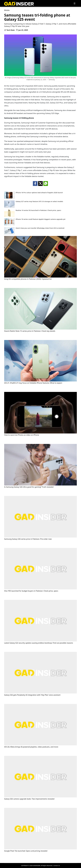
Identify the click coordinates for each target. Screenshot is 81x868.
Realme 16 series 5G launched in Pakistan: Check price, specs (38, 210)
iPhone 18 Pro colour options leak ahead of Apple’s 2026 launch (39, 193)
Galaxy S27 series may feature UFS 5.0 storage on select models (39, 201)
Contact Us (57, 866)
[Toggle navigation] (75, 3)
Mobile (7, 10)
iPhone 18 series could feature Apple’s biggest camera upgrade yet (40, 219)
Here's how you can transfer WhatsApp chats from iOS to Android (40, 228)
